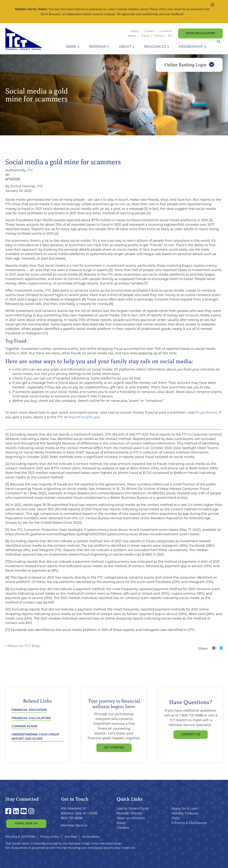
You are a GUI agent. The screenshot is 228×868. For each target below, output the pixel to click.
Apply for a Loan (185, 809)
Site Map (71, 837)
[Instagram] (31, 811)
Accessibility (91, 837)
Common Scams (24, 727)
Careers (123, 828)
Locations (166, 31)
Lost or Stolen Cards (133, 809)
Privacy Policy (50, 837)
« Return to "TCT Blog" (23, 646)
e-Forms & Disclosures (189, 823)
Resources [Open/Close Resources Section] (155, 47)
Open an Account (200, 33)
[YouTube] (24, 811)
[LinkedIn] (17, 811)
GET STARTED (114, 748)
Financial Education (29, 710)
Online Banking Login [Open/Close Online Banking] (189, 66)
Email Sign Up (26, 824)
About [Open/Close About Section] (125, 47)
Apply (135, 31)
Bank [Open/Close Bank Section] (71, 47)
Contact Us (191, 735)
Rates (132, 36)
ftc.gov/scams (206, 413)
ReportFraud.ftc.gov (84, 417)
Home (159, 36)
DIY (170, 36)
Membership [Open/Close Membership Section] (191, 47)
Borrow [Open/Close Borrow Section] (98, 47)
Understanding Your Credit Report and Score (36, 737)
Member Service (74, 825)
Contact (149, 31)
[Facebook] (9, 811)
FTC (30, 170)
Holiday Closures (185, 813)
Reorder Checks (129, 813)
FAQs (176, 818)
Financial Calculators (31, 718)
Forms (145, 36)
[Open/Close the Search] (219, 47)
